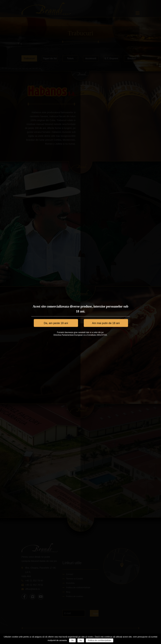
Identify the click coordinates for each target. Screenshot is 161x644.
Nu (81, 640)
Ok (72, 640)
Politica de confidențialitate (100, 640)
